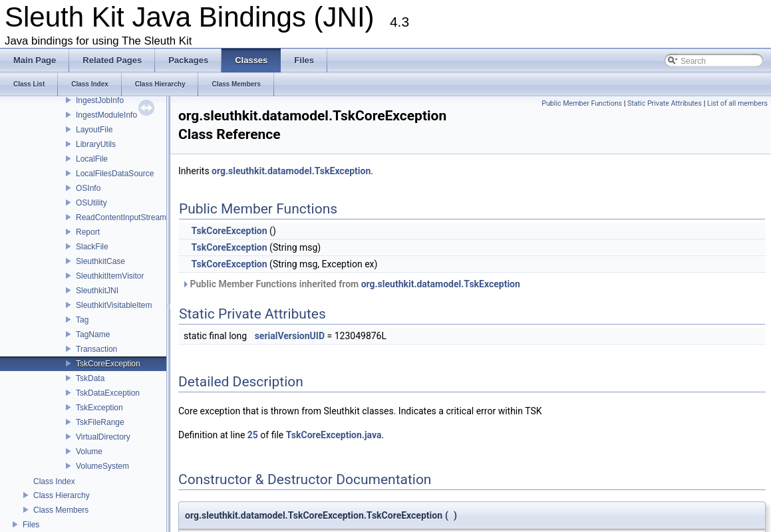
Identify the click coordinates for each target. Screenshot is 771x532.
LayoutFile (94, 130)
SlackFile (92, 247)
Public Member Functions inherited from (351, 284)
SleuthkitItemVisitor (110, 276)
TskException (99, 408)
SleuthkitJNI (97, 291)
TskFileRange (100, 422)
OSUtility (91, 203)
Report (88, 232)
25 (253, 435)
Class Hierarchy (62, 495)
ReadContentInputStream (121, 217)
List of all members (737, 103)
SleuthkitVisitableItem (114, 305)
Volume (89, 452)
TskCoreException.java (334, 435)
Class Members (61, 510)
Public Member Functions (582, 103)
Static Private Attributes (665, 103)
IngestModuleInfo (106, 115)
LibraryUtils (96, 144)
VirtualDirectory (103, 437)
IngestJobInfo (100, 100)
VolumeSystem (102, 466)
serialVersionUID (290, 336)
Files (31, 525)
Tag (82, 320)
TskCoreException (108, 364)
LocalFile (92, 159)
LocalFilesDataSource (115, 174)
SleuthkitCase (100, 261)
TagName (93, 334)
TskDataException (108, 393)
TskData (90, 378)
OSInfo (88, 188)
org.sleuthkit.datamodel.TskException (291, 171)
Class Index (54, 481)
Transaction (96, 349)
